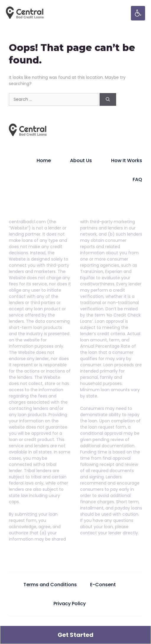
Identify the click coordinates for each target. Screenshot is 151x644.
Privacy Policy (70, 604)
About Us (81, 160)
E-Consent (103, 585)
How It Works (127, 160)
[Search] (108, 99)
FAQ (137, 179)
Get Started (75, 635)
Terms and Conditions (50, 585)
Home (44, 160)
